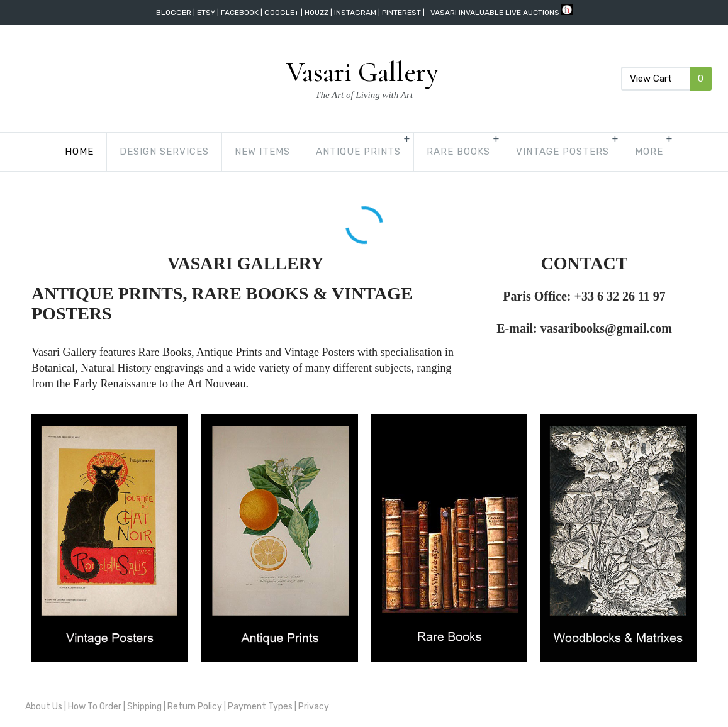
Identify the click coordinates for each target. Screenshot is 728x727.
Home (32, 152)
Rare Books (411, 152)
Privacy (314, 707)
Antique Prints (311, 152)
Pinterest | (404, 13)
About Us (44, 707)
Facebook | (243, 13)
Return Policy (195, 707)
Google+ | (284, 13)
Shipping (144, 707)
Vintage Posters (515, 152)
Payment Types (260, 707)
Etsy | (209, 13)
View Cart (666, 79)
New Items (215, 152)
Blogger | (176, 13)
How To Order (95, 707)
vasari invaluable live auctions (495, 13)
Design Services (117, 152)
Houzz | (319, 13)
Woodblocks (622, 152)
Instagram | (358, 13)
